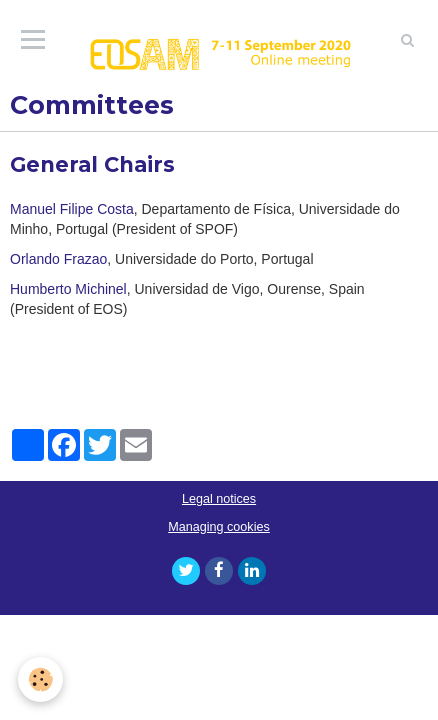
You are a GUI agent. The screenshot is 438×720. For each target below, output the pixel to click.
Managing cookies (219, 527)
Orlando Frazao (58, 259)
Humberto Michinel (68, 289)
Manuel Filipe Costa (72, 209)
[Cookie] (40, 679)
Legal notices (219, 499)
